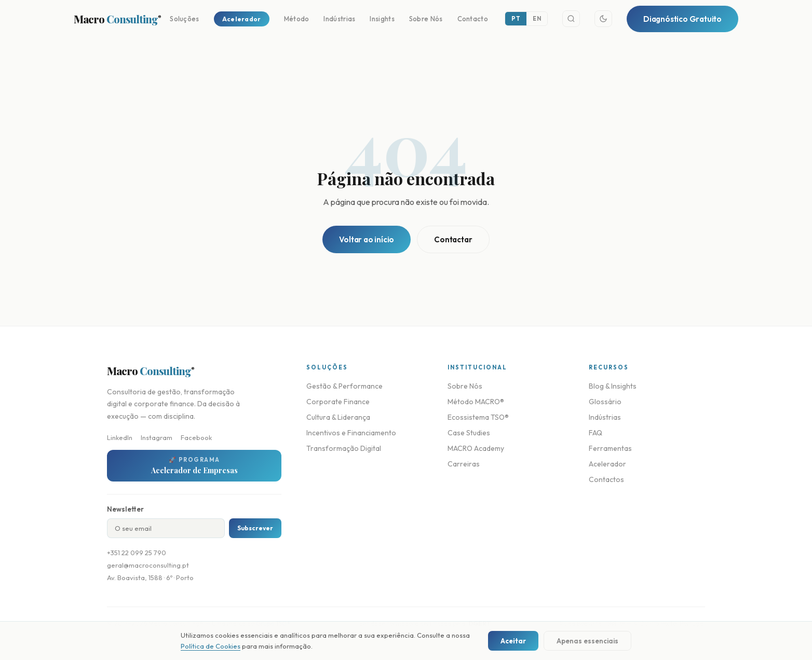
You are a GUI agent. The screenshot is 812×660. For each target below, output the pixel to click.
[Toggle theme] (603, 19)
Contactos (606, 479)
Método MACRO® (476, 402)
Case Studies (469, 433)
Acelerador (242, 19)
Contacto (473, 19)
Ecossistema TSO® (478, 417)
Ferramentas (610, 448)
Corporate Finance (338, 402)
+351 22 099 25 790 (137, 553)
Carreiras (464, 464)
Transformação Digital (344, 448)
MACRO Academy (476, 448)
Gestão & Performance (344, 386)
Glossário (605, 402)
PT (516, 19)
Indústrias (339, 19)
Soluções (184, 19)
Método (297, 19)
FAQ (596, 433)
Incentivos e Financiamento (351, 433)
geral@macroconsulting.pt (148, 565)
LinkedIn (120, 437)
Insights (382, 19)
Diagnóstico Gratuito (682, 19)
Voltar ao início (367, 239)
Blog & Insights (613, 386)
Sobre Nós (426, 19)
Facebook (196, 437)
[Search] (571, 19)
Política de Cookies (211, 646)
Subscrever (255, 528)
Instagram (157, 437)
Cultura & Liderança (338, 417)
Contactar (453, 239)
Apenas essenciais (587, 641)
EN (537, 19)
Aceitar (513, 641)
